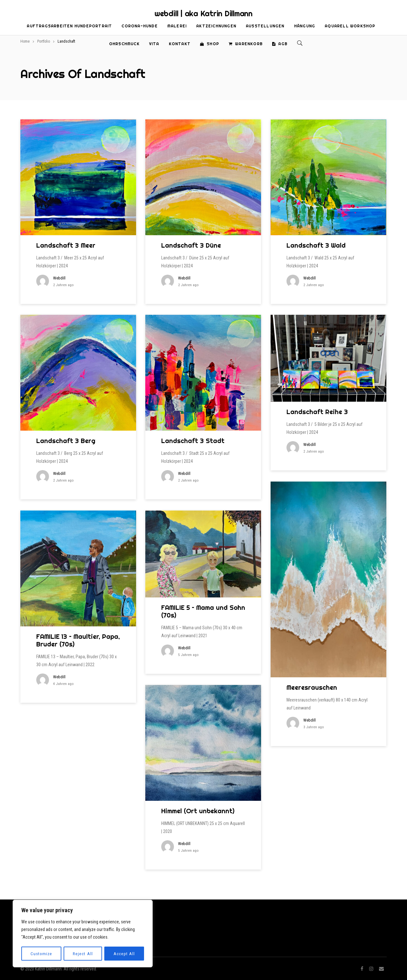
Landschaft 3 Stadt (193, 441)
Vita (154, 44)
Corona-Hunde (139, 26)
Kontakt (180, 44)
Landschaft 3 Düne (191, 245)
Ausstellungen (265, 26)
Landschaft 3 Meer (66, 245)
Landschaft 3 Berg (66, 441)
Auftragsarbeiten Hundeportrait (69, 26)
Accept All (124, 954)
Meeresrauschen (312, 687)
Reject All (83, 954)
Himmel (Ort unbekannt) (198, 811)
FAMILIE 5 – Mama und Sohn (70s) (203, 611)
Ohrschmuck (124, 44)
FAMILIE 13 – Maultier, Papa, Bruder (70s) (78, 640)
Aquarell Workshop (350, 26)
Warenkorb (246, 44)
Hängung (305, 26)
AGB (280, 44)
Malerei (177, 26)
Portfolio (44, 41)
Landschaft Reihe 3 (317, 412)
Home (25, 41)
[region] (83, 934)
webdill (59, 278)
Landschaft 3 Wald (316, 245)
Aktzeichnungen (216, 26)
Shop (210, 44)
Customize (41, 954)
